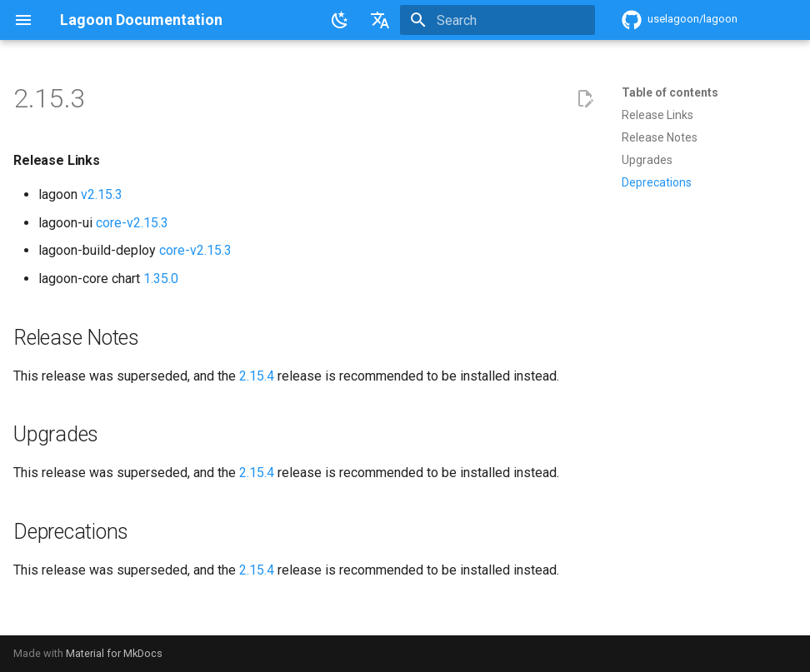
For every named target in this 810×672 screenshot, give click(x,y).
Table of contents (670, 92)
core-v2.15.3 (132, 223)
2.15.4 (257, 376)
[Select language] (380, 20)
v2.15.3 (102, 194)
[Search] (497, 20)
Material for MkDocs (114, 653)
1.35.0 (161, 279)
